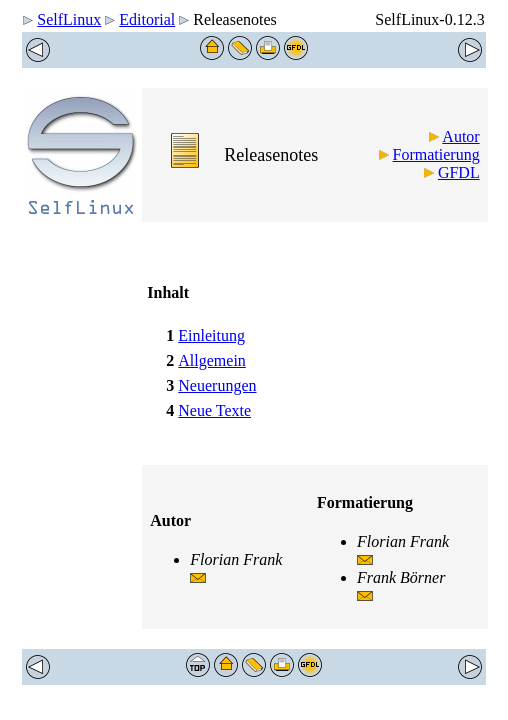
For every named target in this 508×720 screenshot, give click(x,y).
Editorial (147, 19)
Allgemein (212, 360)
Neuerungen (217, 385)
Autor (460, 136)
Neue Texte (214, 410)
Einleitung (211, 335)
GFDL (459, 172)
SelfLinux (69, 19)
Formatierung (436, 154)
